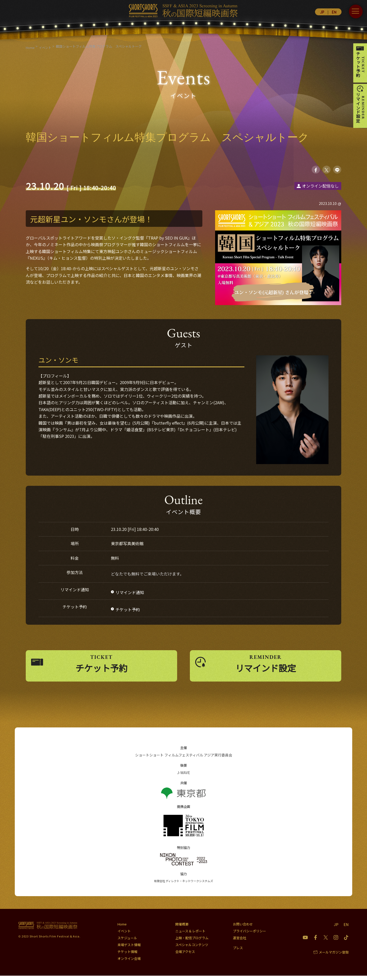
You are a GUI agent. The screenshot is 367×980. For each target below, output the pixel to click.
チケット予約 (128, 611)
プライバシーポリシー (250, 935)
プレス (238, 952)
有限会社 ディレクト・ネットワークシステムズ (183, 885)
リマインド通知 (130, 594)
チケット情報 (127, 956)
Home (122, 928)
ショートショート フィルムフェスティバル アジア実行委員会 (184, 760)
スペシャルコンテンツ (192, 949)
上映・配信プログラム (192, 942)
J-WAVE (184, 777)
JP (322, 12)
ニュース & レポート (190, 935)
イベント (124, 935)
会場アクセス (185, 956)
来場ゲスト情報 (129, 949)
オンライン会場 (129, 963)
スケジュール (127, 942)
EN (334, 12)
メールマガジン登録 (334, 956)
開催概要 (182, 928)
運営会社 (240, 942)
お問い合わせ (243, 928)
